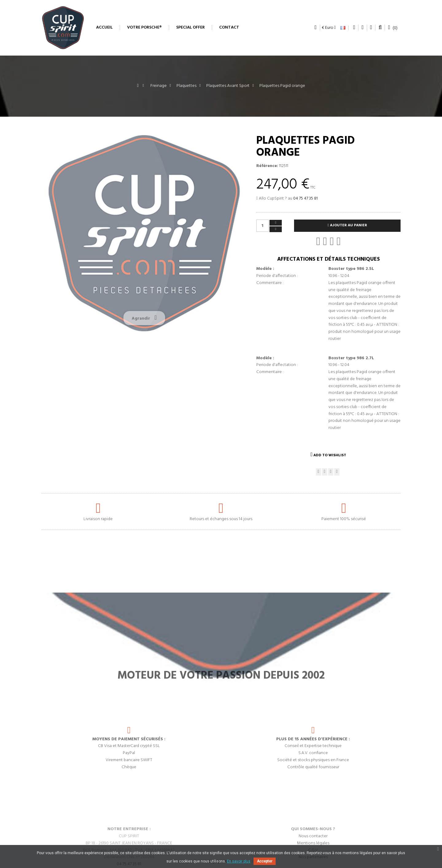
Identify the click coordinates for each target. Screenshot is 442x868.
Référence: (267, 166)
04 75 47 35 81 (305, 199)
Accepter (265, 861)
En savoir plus (239, 861)
